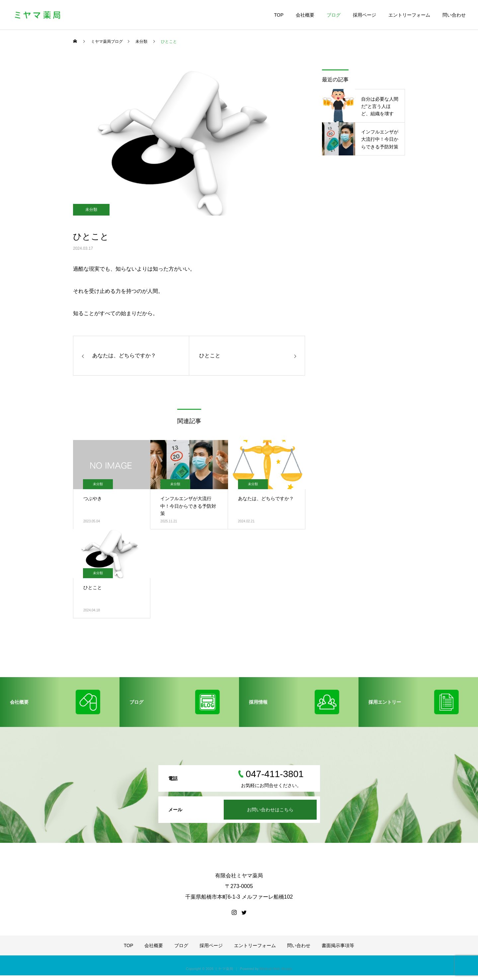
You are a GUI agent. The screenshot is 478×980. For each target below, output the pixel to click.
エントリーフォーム (409, 15)
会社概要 (305, 15)
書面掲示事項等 (338, 945)
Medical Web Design (276, 969)
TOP (279, 15)
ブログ (334, 15)
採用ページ (364, 15)
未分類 (91, 210)
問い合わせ (454, 15)
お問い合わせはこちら (270, 810)
